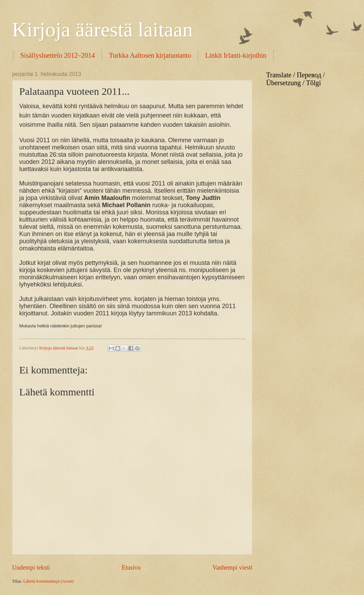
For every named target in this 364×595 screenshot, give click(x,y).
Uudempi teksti (31, 568)
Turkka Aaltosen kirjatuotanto (150, 55)
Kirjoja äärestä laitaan (102, 30)
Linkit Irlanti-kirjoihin (236, 55)
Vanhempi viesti (232, 568)
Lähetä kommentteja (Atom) (49, 581)
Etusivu (131, 568)
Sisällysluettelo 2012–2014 (58, 55)
